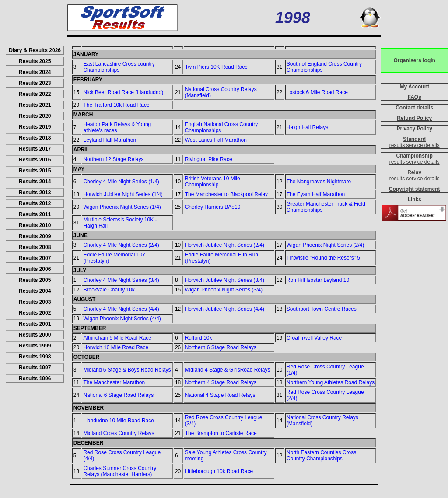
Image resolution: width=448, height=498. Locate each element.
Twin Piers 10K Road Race (216, 67)
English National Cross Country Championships (222, 127)
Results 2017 (35, 149)
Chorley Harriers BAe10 (213, 207)
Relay (414, 172)
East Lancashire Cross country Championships (119, 67)
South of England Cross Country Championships (324, 67)
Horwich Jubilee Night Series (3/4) (225, 280)
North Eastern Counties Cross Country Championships (321, 456)
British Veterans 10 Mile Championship (213, 182)
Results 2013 (35, 193)
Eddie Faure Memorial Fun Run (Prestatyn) (222, 258)
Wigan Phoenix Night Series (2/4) (325, 245)
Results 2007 (35, 258)
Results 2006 (35, 269)
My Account (414, 87)
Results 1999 (35, 346)
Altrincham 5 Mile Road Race (117, 338)
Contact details (414, 108)
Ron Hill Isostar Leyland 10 (318, 280)
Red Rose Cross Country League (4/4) (122, 456)
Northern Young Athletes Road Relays (331, 382)
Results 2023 (35, 83)
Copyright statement (415, 189)
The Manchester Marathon (114, 382)
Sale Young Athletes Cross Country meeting (226, 456)
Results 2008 (35, 247)
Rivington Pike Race (209, 159)
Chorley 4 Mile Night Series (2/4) (121, 245)
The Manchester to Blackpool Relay (226, 194)
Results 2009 (35, 236)
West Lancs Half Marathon (216, 140)
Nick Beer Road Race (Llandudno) (123, 92)
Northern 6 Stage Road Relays (221, 347)
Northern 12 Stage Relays (113, 159)
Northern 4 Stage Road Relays (221, 382)
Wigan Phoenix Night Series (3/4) (224, 290)
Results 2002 (35, 313)
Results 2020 (35, 116)
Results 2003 (35, 302)
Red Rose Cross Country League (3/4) (224, 421)
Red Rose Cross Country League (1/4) (325, 370)
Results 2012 (35, 203)
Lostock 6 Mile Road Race (317, 92)
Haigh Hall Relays (307, 127)
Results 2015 (35, 171)
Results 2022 (35, 94)
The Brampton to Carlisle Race (221, 433)
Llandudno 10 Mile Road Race (118, 421)
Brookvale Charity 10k (109, 290)
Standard (414, 139)
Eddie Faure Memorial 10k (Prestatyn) (114, 258)
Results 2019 (35, 127)
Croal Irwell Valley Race (314, 338)
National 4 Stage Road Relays (220, 395)
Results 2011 (35, 214)
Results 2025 (35, 61)
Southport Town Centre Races (322, 309)
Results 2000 (35, 335)
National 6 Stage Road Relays (118, 395)
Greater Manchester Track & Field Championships (326, 207)
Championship (415, 156)
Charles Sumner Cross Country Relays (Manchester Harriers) (120, 471)
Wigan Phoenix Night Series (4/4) (122, 319)
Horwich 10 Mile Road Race (116, 347)
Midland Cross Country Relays (119, 433)
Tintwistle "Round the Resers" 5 (323, 258)
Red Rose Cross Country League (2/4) (325, 395)
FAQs (415, 97)
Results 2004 (35, 291)
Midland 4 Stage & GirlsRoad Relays (228, 370)
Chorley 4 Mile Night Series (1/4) (121, 182)
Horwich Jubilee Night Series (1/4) (123, 194)
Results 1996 (35, 379)
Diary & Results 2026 (35, 50)
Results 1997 (35, 368)
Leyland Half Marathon (110, 140)
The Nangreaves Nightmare (319, 182)
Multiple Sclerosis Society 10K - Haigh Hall (120, 223)
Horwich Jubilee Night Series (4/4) (225, 309)
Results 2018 (35, 138)
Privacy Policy (415, 129)
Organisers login (415, 60)
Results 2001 (35, 324)
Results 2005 (35, 280)
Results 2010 (35, 225)
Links (415, 200)
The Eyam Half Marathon (316, 194)
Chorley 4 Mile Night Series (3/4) (121, 280)
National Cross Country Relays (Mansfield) (221, 92)
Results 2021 (35, 105)
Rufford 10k (199, 338)
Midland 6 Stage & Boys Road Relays (127, 370)
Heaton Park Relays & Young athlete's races (117, 127)
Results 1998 (35, 357)
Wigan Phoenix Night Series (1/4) (122, 207)
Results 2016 (35, 160)
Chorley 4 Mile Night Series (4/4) (121, 309)
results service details (415, 145)
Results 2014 (35, 182)
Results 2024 (35, 72)
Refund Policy (414, 118)
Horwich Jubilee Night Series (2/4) (225, 245)
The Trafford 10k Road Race (116, 105)
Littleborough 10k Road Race (219, 471)
